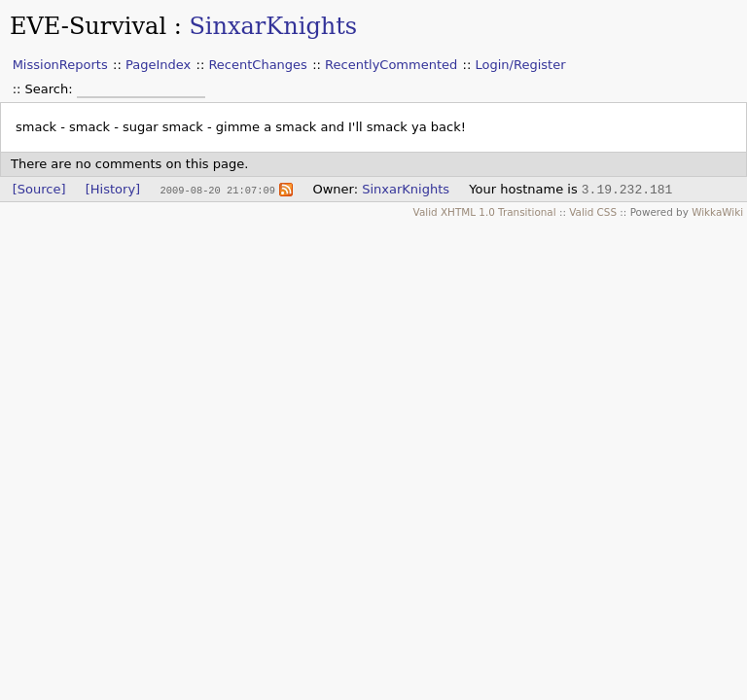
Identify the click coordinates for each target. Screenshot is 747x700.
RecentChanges (257, 65)
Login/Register (521, 65)
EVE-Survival (88, 26)
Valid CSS (593, 212)
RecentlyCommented (391, 65)
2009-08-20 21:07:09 (217, 190)
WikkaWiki (717, 212)
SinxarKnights (273, 26)
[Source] (39, 189)
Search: (51, 89)
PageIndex (158, 65)
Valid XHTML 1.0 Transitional (485, 212)
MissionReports (60, 65)
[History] (113, 189)
